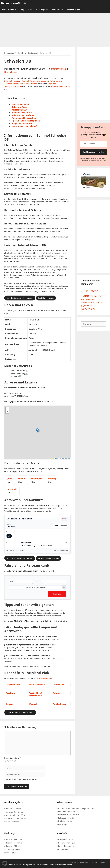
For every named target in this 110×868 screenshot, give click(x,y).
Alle (9, 536)
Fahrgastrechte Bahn (67, 818)
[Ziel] (54, 582)
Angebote (28, 10)
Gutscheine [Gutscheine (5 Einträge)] (90, 300)
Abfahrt (55, 526)
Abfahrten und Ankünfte (23, 115)
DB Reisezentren (65, 821)
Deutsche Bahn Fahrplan (69, 815)
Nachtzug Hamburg (14, 843)
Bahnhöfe (59, 10)
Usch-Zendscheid (37, 685)
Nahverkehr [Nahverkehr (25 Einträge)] (88, 309)
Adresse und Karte (20, 110)
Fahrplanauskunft (66, 839)
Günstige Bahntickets (15, 812)
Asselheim (11, 693)
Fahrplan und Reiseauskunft (25, 84)
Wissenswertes (76, 10)
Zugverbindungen (66, 846)
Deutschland (33, 53)
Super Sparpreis (12, 822)
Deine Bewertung (13, 758)
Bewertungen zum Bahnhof (24, 126)
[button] (37, 430)
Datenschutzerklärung (99, 862)
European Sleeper (13, 849)
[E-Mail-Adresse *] (94, 144)
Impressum (85, 862)
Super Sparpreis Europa (15, 818)
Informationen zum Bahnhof (16, 81)
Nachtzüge (43, 10)
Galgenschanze (13, 685)
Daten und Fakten (20, 107)
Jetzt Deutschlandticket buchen (20, 298)
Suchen (57, 594)
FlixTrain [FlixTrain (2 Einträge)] (84, 300)
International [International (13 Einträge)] (88, 302)
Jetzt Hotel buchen (46, 298)
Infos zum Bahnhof (20, 104)
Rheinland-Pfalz (58, 69)
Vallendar (57, 693)
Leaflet (56, 458)
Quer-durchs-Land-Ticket (16, 815)
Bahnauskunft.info (14, 3)
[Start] (21, 582)
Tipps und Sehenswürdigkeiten (26, 121)
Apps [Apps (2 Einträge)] (83, 292)
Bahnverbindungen (66, 843)
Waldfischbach (59, 704)
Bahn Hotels (63, 849)
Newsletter (74, 862)
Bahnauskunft (11, 10)
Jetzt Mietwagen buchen (48, 558)
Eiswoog (10, 704)
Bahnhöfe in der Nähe (22, 113)
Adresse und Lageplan (39, 81)
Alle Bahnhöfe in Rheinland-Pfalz (20, 712)
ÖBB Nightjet (11, 853)
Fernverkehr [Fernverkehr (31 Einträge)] (97, 296)
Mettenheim (58, 685)
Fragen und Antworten (22, 123)
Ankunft (64, 526)
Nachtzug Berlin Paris (15, 839)
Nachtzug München (14, 846)
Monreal (33, 704)
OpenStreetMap (65, 458)
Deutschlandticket (13, 808)
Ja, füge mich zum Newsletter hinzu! (21, 779)
